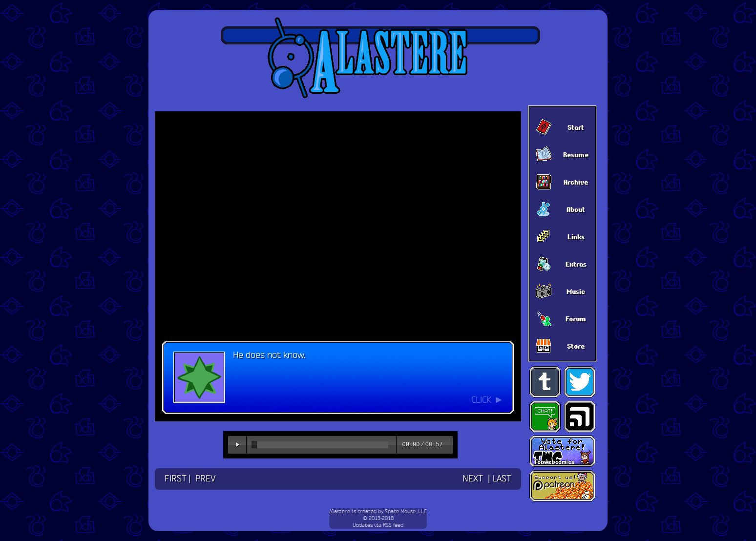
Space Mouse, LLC (406, 512)
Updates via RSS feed (378, 525)
